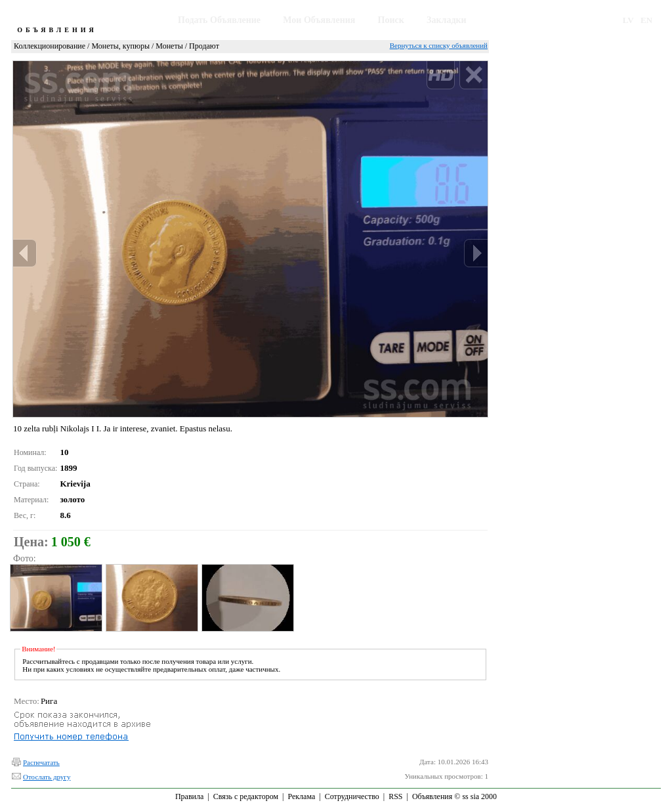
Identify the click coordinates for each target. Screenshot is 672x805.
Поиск (391, 20)
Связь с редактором (246, 796)
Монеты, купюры (120, 46)
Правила (189, 796)
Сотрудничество (352, 796)
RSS (395, 796)
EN (646, 20)
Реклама (301, 796)
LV (628, 20)
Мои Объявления (319, 20)
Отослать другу (47, 777)
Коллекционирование (50, 46)
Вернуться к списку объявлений (439, 45)
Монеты (169, 46)
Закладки (447, 20)
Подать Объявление (219, 20)
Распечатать (41, 762)
